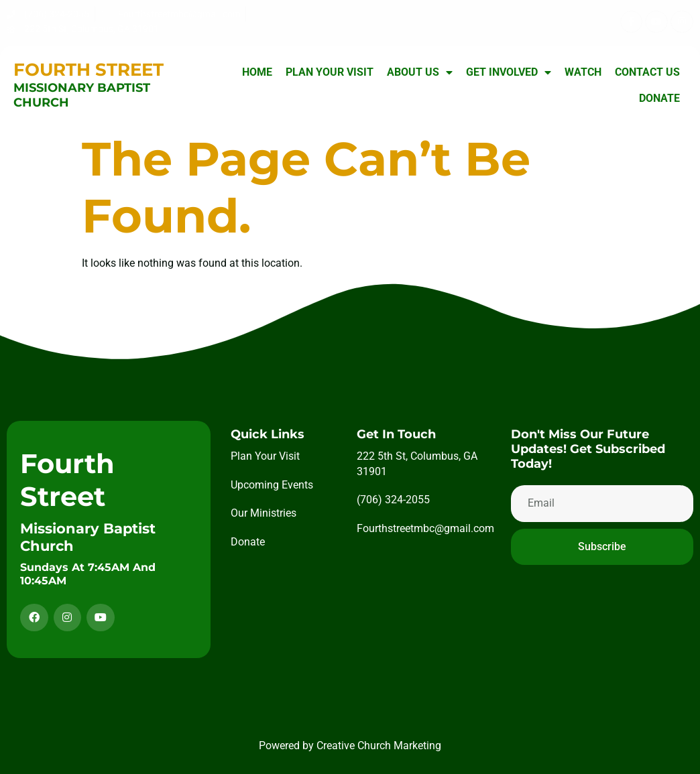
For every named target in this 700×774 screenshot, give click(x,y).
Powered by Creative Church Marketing (350, 746)
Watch (583, 72)
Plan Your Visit (330, 72)
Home (257, 72)
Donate (659, 98)
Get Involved (509, 72)
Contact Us (647, 72)
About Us (420, 72)
